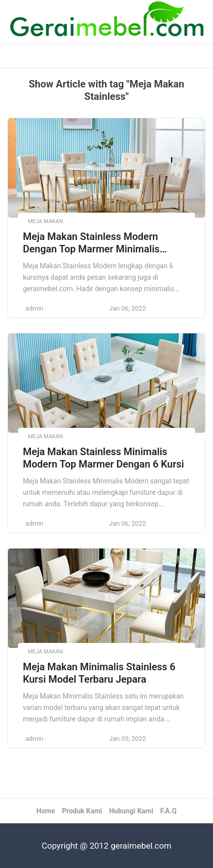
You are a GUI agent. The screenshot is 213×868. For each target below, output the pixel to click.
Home (46, 811)
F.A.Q (168, 811)
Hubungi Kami (131, 811)
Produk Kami (82, 811)
